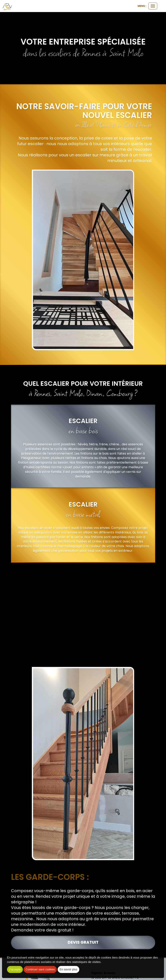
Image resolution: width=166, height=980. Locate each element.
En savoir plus (68, 969)
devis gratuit (83, 942)
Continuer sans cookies (40, 969)
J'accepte (15, 969)
